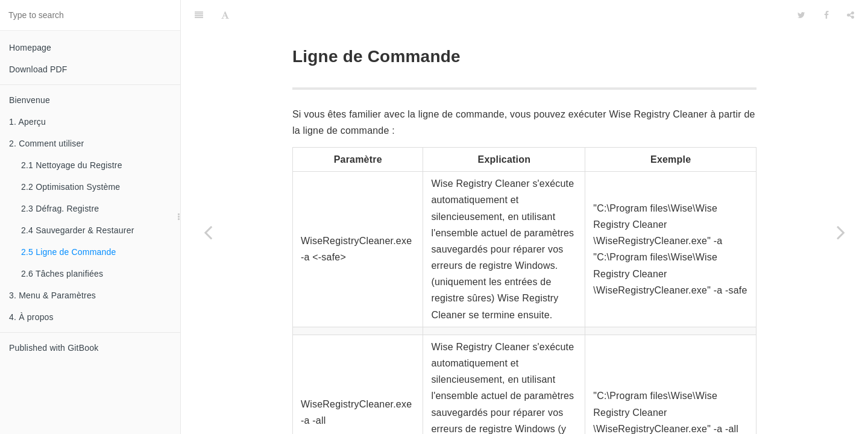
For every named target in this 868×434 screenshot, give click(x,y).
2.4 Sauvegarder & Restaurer (78, 230)
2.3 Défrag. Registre (60, 209)
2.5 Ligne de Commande (69, 252)
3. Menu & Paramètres (52, 295)
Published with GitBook (54, 348)
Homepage (30, 48)
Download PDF (38, 69)
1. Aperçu (27, 122)
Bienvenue (30, 100)
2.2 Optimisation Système (71, 187)
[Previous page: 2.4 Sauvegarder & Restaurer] (208, 232)
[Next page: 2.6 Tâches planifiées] (841, 232)
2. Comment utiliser (46, 143)
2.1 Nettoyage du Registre (72, 165)
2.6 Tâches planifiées (62, 274)
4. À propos (31, 317)
